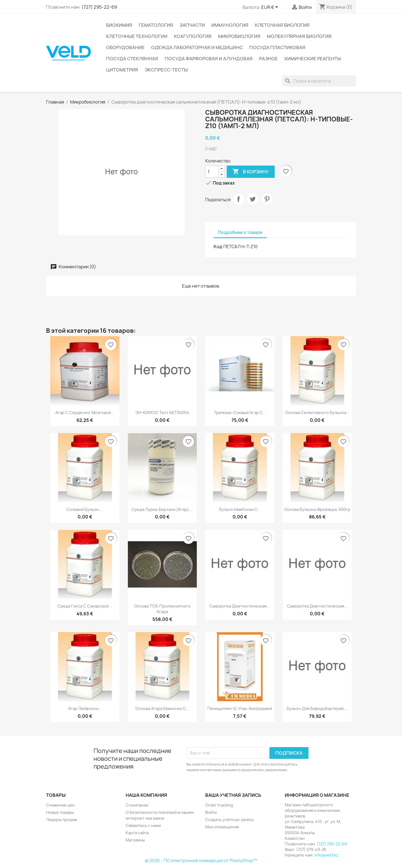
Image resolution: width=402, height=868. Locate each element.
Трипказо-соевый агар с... (240, 413)
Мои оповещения (222, 827)
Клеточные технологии (137, 36)
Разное (268, 59)
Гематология (156, 25)
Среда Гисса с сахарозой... (85, 606)
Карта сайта (137, 833)
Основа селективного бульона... (317, 413)
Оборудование (125, 47)
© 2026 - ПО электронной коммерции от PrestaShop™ (201, 861)
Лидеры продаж (62, 820)
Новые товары (60, 812)
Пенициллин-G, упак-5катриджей (240, 708)
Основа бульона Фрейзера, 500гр (317, 509)
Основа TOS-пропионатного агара (162, 609)
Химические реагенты (313, 59)
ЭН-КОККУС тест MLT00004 (162, 413)
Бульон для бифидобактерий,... (317, 708)
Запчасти (192, 25)
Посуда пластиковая (277, 47)
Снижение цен (60, 805)
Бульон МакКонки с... (240, 509)
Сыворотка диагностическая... (240, 606)
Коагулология (193, 36)
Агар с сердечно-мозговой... (85, 413)
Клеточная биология (282, 25)
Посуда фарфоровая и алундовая (209, 59)
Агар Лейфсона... (85, 708)
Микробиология (239, 36)
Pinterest (267, 199)
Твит (253, 199)
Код (218, 247)
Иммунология (230, 25)
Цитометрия (122, 70)
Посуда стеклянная (132, 59)
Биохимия (119, 25)
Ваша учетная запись (233, 795)
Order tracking (219, 805)
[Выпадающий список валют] (271, 8)
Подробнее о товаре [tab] (240, 232)
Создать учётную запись (229, 820)
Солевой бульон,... (85, 509)
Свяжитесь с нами (143, 825)
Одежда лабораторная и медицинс (197, 47)
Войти (211, 812)
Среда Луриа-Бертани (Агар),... (162, 509)
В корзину (251, 172)
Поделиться (238, 199)
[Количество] (212, 172)
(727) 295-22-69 (99, 7)
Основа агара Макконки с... (162, 708)
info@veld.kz (326, 855)
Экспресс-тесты (166, 70)
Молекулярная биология (299, 36)
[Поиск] (319, 81)
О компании (137, 805)
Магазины (135, 840)
